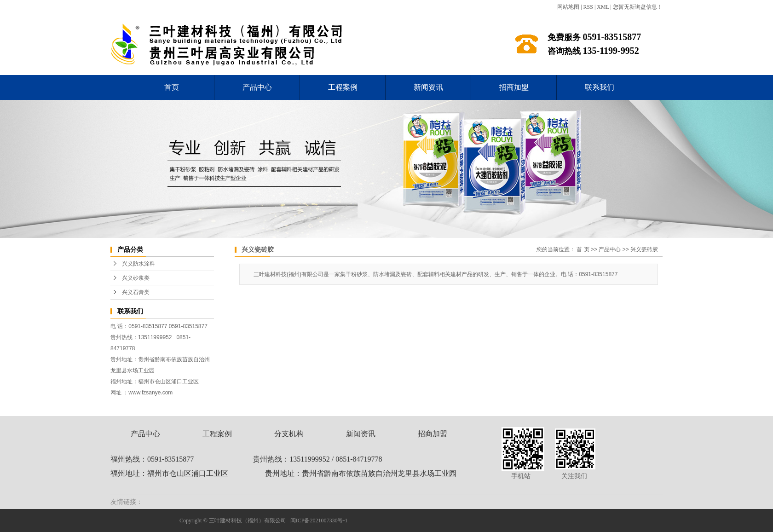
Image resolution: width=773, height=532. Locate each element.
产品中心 (257, 87)
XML (603, 7)
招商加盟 (514, 87)
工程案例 (343, 87)
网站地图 (568, 7)
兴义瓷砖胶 (644, 249)
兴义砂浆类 (136, 278)
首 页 (583, 249)
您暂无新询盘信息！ (638, 7)
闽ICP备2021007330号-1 (319, 520)
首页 (172, 87)
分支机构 (289, 434)
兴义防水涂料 (138, 264)
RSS (588, 7)
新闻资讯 (428, 87)
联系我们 (600, 87)
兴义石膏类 (136, 292)
